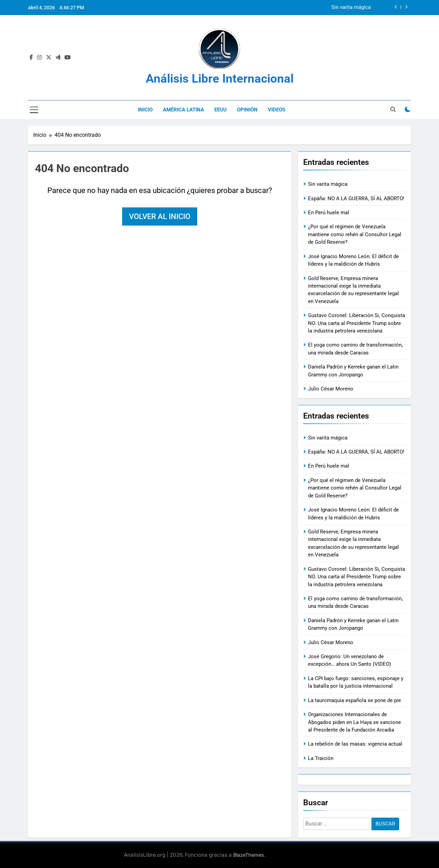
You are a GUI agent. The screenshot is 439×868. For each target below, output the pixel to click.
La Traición (321, 758)
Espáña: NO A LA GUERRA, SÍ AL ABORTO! (356, 198)
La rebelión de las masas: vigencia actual (355, 744)
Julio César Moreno (331, 389)
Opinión (247, 110)
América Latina (183, 110)
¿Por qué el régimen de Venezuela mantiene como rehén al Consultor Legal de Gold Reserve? (355, 234)
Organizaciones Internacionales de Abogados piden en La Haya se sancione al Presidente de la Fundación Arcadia (354, 722)
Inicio (145, 110)
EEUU (221, 110)
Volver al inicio (160, 216)
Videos (277, 110)
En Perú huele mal (329, 213)
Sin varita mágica (351, 8)
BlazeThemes (249, 855)
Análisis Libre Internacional (220, 79)
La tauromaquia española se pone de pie (354, 700)
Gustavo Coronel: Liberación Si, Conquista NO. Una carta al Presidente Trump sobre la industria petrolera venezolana (357, 323)
